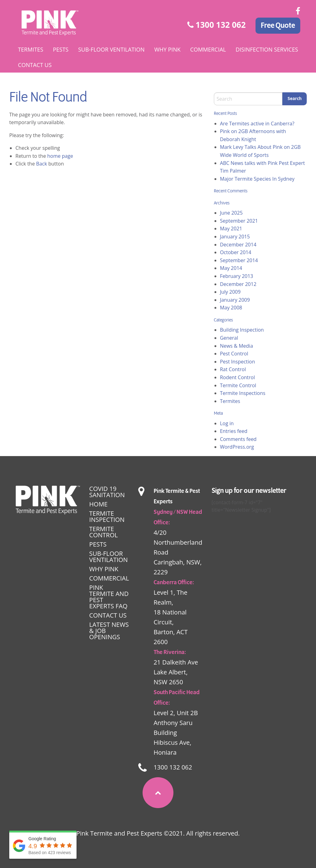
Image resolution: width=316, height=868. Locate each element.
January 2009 (235, 300)
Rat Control (233, 369)
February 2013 (237, 276)
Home (98, 504)
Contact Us (35, 65)
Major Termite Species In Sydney (257, 179)
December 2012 (238, 284)
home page (60, 156)
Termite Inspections (243, 393)
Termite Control (238, 385)
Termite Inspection (107, 516)
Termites (31, 49)
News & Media (237, 346)
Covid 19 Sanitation (107, 492)
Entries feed (234, 431)
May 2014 (231, 268)
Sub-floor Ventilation (111, 49)
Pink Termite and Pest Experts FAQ (109, 597)
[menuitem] (31, 49)
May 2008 (231, 308)
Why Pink (167, 49)
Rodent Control (237, 377)
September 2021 (239, 221)
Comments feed (238, 439)
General (229, 338)
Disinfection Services (267, 49)
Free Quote (278, 26)
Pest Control (234, 354)
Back (42, 164)
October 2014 (236, 252)
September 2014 (239, 260)
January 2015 (235, 237)
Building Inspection (242, 330)
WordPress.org (237, 447)
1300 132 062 (216, 25)
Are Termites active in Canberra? (257, 124)
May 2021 (231, 229)
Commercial (208, 49)
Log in (227, 423)
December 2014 (238, 245)
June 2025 (231, 213)
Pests (60, 49)
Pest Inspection (238, 362)
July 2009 (230, 292)
